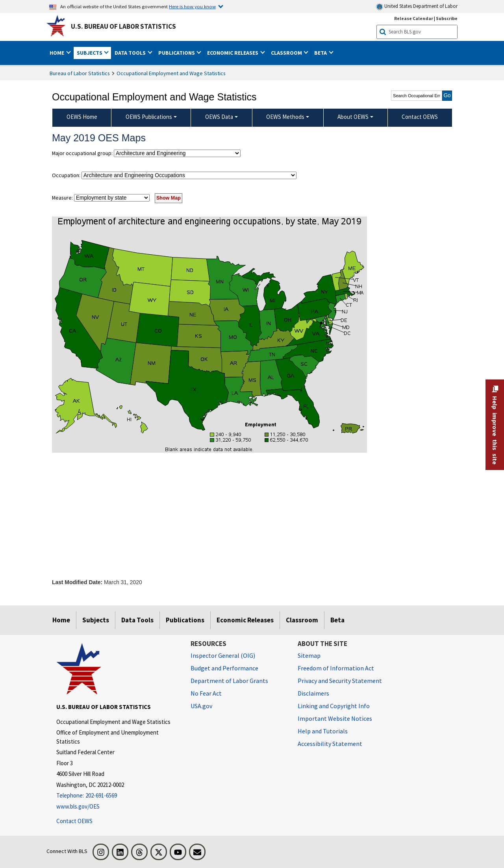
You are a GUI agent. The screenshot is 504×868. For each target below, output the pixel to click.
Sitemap (309, 655)
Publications (185, 620)
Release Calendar (414, 18)
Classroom (302, 620)
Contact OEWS (74, 821)
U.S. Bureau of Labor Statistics (123, 26)
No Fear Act (206, 693)
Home (61, 620)
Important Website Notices (335, 718)
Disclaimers (313, 693)
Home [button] (57, 53)
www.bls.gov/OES (78, 806)
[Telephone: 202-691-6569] (118, 796)
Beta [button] (321, 53)
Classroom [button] (287, 53)
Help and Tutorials (323, 731)
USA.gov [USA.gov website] (201, 706)
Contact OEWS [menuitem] (420, 117)
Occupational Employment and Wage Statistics (171, 73)
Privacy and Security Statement (340, 681)
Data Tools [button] (131, 53)
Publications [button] (177, 53)
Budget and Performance (224, 668)
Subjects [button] (90, 53)
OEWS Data (219, 117)
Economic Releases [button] (233, 53)
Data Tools (137, 620)
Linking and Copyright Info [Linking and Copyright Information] (334, 706)
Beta (337, 620)
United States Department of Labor (417, 6)
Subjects (96, 620)
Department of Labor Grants (229, 681)
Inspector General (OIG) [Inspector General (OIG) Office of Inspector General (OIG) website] (223, 655)
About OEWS (353, 117)
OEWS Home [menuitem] (82, 117)
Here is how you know (192, 6)
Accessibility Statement (330, 744)
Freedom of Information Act (336, 668)
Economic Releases (245, 620)
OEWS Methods (285, 117)
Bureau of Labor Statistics (80, 73)
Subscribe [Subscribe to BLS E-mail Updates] (447, 18)
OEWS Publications (149, 117)
